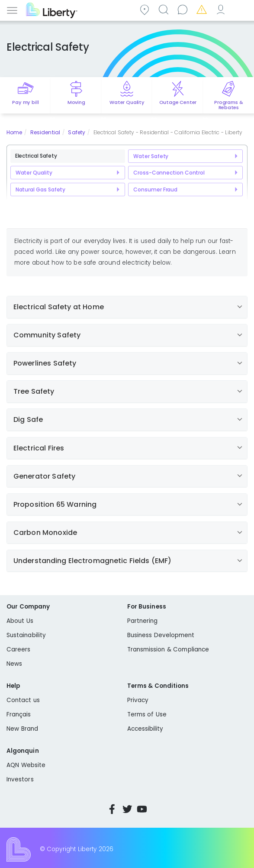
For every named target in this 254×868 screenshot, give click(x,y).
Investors (20, 779)
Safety (77, 132)
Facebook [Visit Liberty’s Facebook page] (112, 809)
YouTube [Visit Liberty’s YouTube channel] (142, 809)
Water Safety (151, 156)
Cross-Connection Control (169, 173)
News (14, 664)
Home (14, 132)
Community (146, 9)
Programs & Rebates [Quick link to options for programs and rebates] (228, 105)
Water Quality (34, 173)
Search (165, 9)
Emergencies (203, 9)
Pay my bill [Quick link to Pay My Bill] (25, 102)
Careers (18, 649)
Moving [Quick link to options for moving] (76, 102)
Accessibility (145, 729)
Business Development (161, 635)
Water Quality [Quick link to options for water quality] (127, 102)
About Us (20, 621)
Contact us (184, 9)
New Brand (22, 729)
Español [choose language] (241, 9)
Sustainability (26, 635)
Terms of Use (147, 714)
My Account (222, 9)
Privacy (138, 700)
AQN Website (26, 765)
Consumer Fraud (155, 189)
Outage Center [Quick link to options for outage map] (178, 102)
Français (19, 714)
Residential (45, 132)
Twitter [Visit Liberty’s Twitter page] (127, 809)
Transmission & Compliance (168, 649)
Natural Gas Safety (41, 189)
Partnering (143, 621)
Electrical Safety (36, 156)
